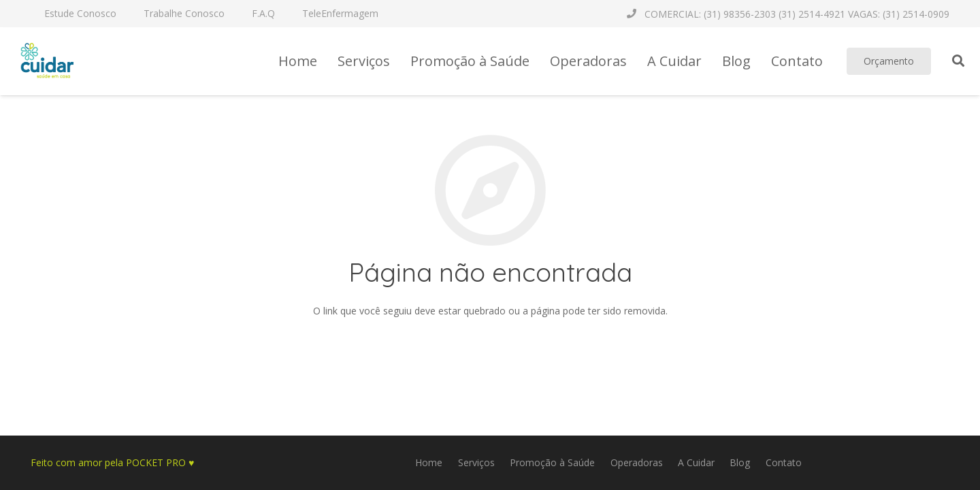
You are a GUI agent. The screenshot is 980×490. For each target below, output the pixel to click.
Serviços (476, 462)
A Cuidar (696, 462)
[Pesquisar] (958, 61)
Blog (740, 462)
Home (429, 462)
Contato (784, 462)
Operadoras (637, 462)
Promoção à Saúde (552, 462)
